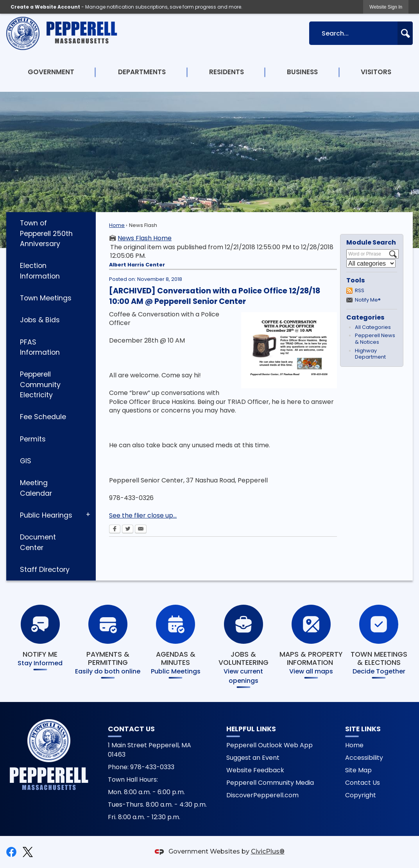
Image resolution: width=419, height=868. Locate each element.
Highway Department (370, 354)
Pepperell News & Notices (375, 339)
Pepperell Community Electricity (40, 385)
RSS (360, 290)
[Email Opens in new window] (141, 530)
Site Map (358, 770)
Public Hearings (46, 515)
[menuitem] (51, 72)
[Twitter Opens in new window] (128, 530)
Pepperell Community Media (270, 783)
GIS (26, 461)
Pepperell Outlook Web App (269, 745)
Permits (33, 439)
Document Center (38, 542)
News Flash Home (145, 238)
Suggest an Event (253, 758)
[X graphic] (28, 852)
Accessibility (364, 758)
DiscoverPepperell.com (262, 795)
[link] (386, 7)
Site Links (363, 729)
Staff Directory (45, 570)
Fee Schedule (43, 417)
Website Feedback (255, 770)
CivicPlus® (268, 851)
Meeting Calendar (36, 488)
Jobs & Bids (40, 320)
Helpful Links (251, 729)
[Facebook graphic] (11, 852)
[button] (405, 33)
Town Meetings (46, 298)
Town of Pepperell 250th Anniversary (46, 233)
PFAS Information (40, 347)
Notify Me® (368, 300)
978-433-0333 (152, 767)
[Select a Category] (371, 263)
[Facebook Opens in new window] (115, 530)
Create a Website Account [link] (45, 7)
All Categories (373, 327)
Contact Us (363, 783)
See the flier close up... (143, 515)
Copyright (361, 795)
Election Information (40, 271)
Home (117, 225)
